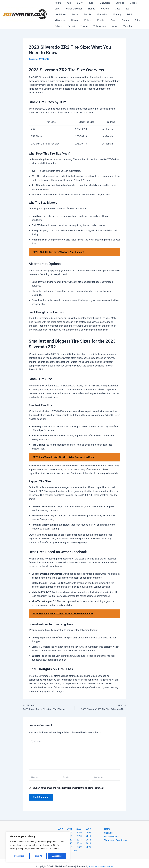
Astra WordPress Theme (101, 861)
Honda (79, 9)
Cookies (108, 833)
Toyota (125, 20)
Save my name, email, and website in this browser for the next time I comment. (68, 788)
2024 (86, 845)
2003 (78, 829)
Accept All (57, 856)
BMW (77, 3)
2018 (74, 841)
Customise (19, 856)
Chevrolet (100, 3)
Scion (91, 20)
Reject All (38, 856)
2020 (90, 841)
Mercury (85, 14)
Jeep (103, 9)
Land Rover (124, 9)
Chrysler (113, 3)
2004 (85, 829)
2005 (93, 829)
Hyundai (91, 9)
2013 (74, 837)
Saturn (80, 20)
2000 (55, 829)
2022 (71, 845)
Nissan (122, 14)
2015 (90, 837)
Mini (96, 14)
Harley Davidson (62, 9)
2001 (63, 829)
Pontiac (58, 20)
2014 (82, 837)
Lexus (137, 9)
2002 (70, 829)
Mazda (58, 14)
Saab (69, 20)
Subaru (102, 20)
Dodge (126, 3)
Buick (87, 3)
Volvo (74, 26)
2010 (90, 833)
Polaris (134, 14)
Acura (57, 3)
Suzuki (114, 20)
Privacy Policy (111, 837)
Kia (112, 9)
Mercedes (71, 14)
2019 (82, 841)
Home (107, 829)
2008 (74, 833)
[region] (38, 847)
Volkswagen (60, 26)
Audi (67, 3)
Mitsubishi (108, 14)
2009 (82, 833)
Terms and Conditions (116, 841)
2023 (79, 845)
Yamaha (86, 26)
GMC (136, 3)
